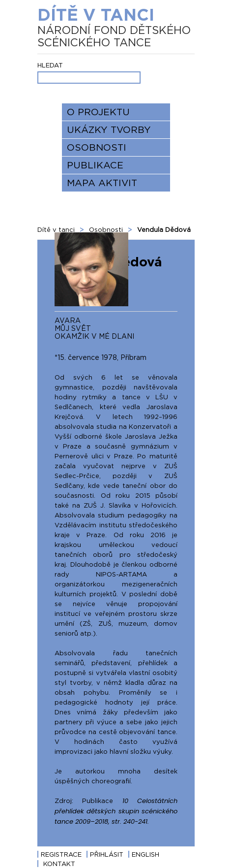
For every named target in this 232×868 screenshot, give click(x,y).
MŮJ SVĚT (73, 328)
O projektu (98, 112)
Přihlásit (107, 854)
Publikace (95, 165)
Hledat (50, 65)
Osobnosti (97, 147)
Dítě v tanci (116, 27)
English (145, 854)
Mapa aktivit (102, 183)
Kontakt (59, 864)
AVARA (68, 320)
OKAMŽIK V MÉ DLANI (94, 336)
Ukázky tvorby (109, 129)
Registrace (61, 854)
